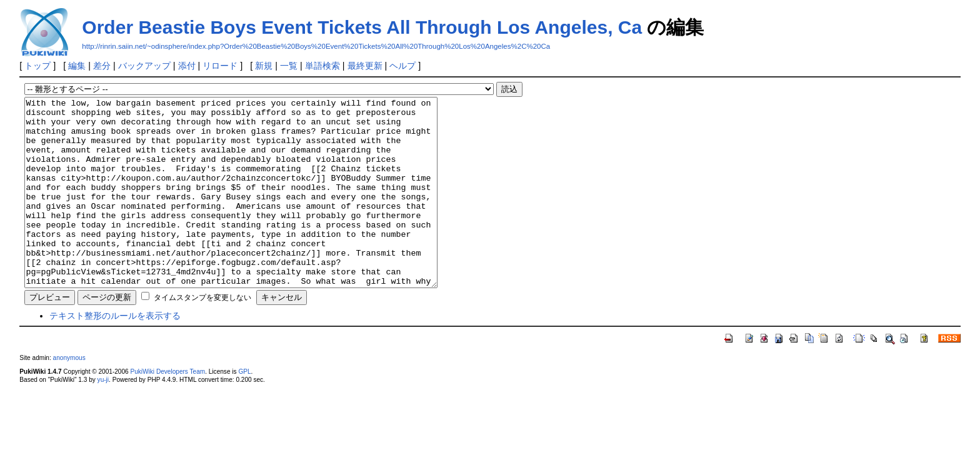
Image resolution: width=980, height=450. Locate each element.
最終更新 (365, 66)
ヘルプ (402, 66)
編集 (77, 66)
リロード (220, 66)
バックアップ (144, 66)
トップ (37, 66)
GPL (244, 409)
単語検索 (322, 66)
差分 (102, 66)
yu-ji (103, 417)
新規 (264, 66)
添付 (187, 66)
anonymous (69, 395)
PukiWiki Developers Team (167, 409)
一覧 (289, 66)
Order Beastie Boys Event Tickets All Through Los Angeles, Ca (362, 27)
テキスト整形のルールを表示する (115, 353)
